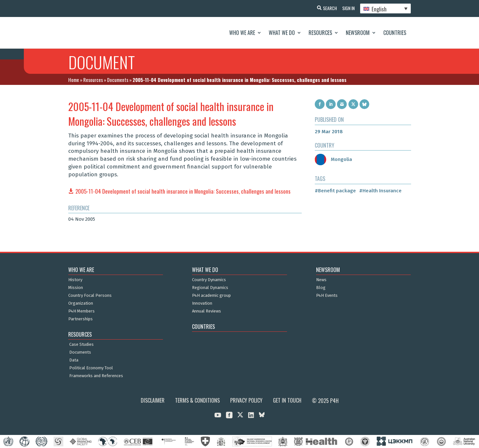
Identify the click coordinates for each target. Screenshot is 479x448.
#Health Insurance (380, 191)
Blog (321, 288)
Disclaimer (153, 400)
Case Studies (81, 344)
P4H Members (81, 311)
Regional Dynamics (210, 288)
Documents (118, 80)
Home (74, 80)
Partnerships (80, 319)
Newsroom (358, 33)
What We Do (282, 33)
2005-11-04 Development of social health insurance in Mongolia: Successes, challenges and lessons (183, 191)
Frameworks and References (96, 376)
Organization (81, 303)
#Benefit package (335, 191)
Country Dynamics (209, 280)
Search (327, 8)
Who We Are (242, 33)
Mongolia (333, 159)
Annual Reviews (207, 311)
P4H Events (327, 296)
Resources (320, 33)
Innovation (202, 303)
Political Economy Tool (91, 368)
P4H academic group (211, 296)
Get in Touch (287, 400)
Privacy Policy (246, 400)
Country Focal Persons (90, 296)
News (321, 280)
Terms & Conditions (197, 400)
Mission (76, 288)
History (75, 280)
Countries (395, 33)
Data (74, 360)
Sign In (347, 8)
